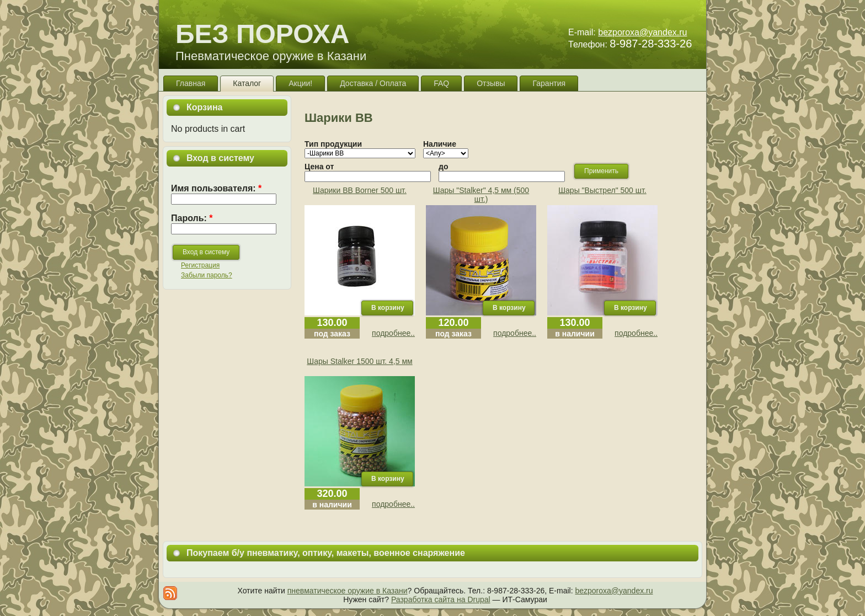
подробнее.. (393, 333)
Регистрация (200, 265)
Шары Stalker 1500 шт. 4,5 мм (359, 361)
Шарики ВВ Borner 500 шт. (360, 190)
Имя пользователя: (216, 188)
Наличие (440, 144)
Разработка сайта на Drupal (441, 599)
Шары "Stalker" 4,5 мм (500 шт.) (481, 195)
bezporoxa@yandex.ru (642, 32)
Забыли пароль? (207, 275)
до (443, 167)
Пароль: (192, 218)
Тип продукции (333, 144)
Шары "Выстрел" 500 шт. (602, 190)
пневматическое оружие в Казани (348, 591)
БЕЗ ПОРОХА (262, 34)
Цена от (319, 167)
